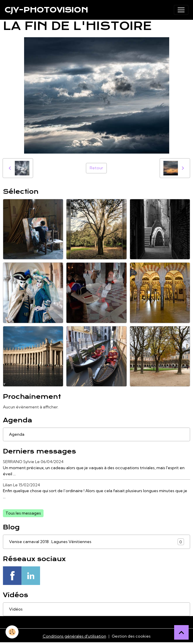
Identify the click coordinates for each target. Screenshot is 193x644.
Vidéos (16, 609)
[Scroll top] (181, 632)
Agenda (17, 434)
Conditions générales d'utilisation (74, 636)
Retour (96, 168)
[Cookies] (12, 632)
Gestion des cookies (131, 636)
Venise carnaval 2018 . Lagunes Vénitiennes (96, 542)
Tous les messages (23, 513)
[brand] (46, 10)
